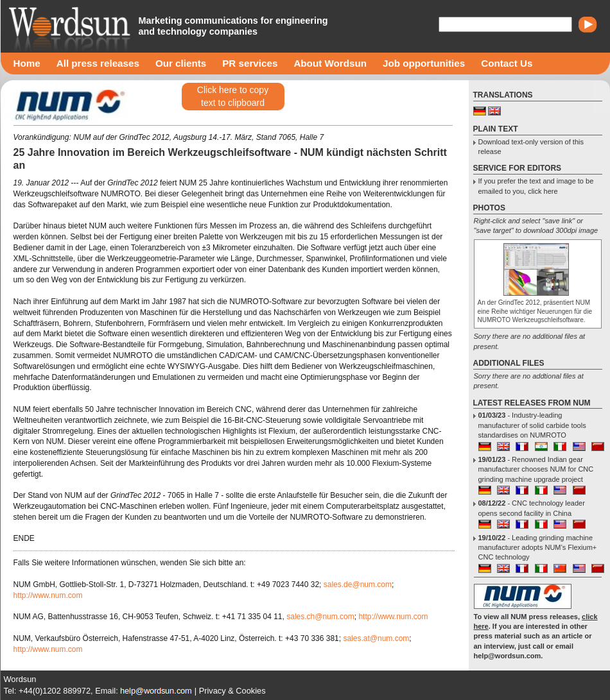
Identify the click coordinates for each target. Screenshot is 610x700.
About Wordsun (330, 63)
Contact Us (507, 63)
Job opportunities (424, 63)
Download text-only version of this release (531, 147)
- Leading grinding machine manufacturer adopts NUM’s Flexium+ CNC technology (538, 548)
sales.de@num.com (358, 585)
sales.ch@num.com (320, 617)
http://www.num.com (48, 595)
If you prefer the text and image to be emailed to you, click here (536, 186)
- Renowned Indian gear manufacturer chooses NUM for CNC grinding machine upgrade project (536, 469)
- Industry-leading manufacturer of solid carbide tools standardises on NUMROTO (532, 425)
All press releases (98, 63)
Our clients (181, 63)
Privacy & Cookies (232, 691)
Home (27, 63)
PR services (250, 63)
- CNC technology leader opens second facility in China (532, 508)
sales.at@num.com (376, 638)
